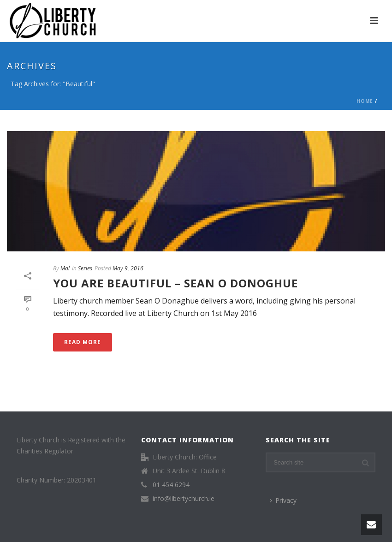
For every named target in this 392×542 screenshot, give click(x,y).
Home (365, 101)
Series (85, 268)
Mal (65, 268)
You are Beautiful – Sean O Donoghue (175, 283)
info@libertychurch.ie (184, 499)
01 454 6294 (171, 485)
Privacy (283, 500)
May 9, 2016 (128, 268)
